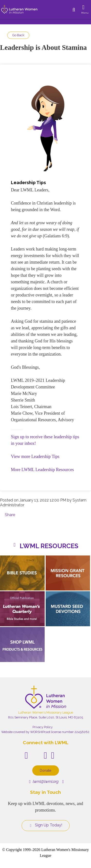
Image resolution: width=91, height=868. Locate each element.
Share (10, 515)
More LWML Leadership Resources (42, 470)
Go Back (18, 35)
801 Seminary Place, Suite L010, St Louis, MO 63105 (45, 717)
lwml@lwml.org (44, 782)
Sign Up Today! (46, 825)
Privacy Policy (43, 727)
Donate (46, 770)
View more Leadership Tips (35, 456)
